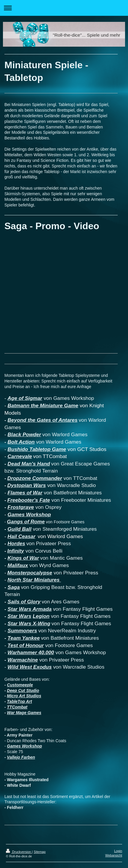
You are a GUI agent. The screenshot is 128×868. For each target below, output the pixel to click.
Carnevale (20, 456)
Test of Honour (26, 645)
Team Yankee (24, 638)
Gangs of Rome (26, 522)
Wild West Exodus (30, 667)
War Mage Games (24, 713)
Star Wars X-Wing (29, 623)
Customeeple (20, 685)
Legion (41, 616)
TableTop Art (20, 701)
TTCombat (17, 707)
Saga (14, 587)
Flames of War (25, 493)
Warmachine (23, 660)
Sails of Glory (24, 602)
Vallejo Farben (21, 757)
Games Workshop (29, 514)
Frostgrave (21, 507)
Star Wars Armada (30, 609)
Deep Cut (17, 691)
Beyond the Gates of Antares (43, 420)
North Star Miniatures (34, 580)
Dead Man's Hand (29, 464)
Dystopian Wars (27, 485)
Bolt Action (21, 442)
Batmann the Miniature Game (43, 405)
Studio (33, 691)
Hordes (17, 543)
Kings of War (23, 558)
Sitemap (40, 852)
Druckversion (19, 852)
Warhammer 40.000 (31, 652)
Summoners (22, 631)
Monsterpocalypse (30, 573)
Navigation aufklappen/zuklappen (64, 8)
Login (118, 851)
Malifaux (18, 565)
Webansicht (114, 855)
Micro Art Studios (24, 696)
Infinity (16, 551)
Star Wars (20, 616)
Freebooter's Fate (29, 500)
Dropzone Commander (35, 478)
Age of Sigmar (25, 398)
